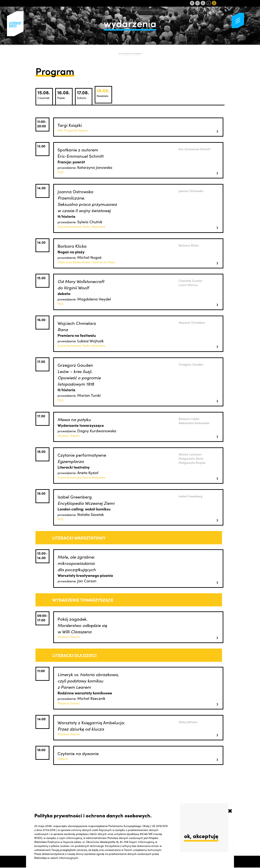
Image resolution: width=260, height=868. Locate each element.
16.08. (64, 94)
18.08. (103, 92)
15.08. (44, 94)
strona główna (125, 53)
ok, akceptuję (201, 836)
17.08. (83, 94)
